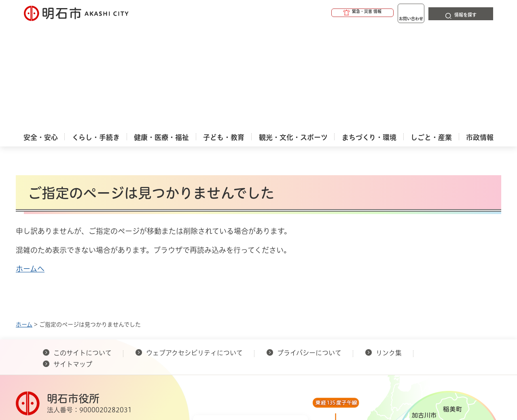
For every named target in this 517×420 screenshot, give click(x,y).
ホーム (24, 220)
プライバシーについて (309, 248)
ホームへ (30, 164)
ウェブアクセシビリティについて (194, 248)
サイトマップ (73, 259)
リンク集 (389, 248)
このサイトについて (83, 248)
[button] (331, 13)
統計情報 (283, 380)
